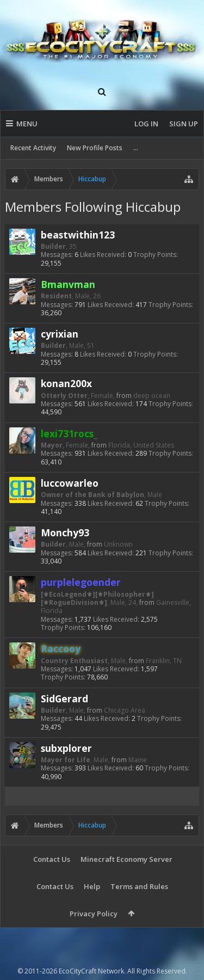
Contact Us (52, 859)
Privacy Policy (94, 914)
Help (92, 886)
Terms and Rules (139, 886)
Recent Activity (33, 148)
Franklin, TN (164, 661)
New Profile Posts (95, 148)
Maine (138, 760)
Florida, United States (141, 445)
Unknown (118, 544)
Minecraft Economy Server (126, 859)
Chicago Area (125, 710)
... (136, 148)
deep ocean (152, 396)
